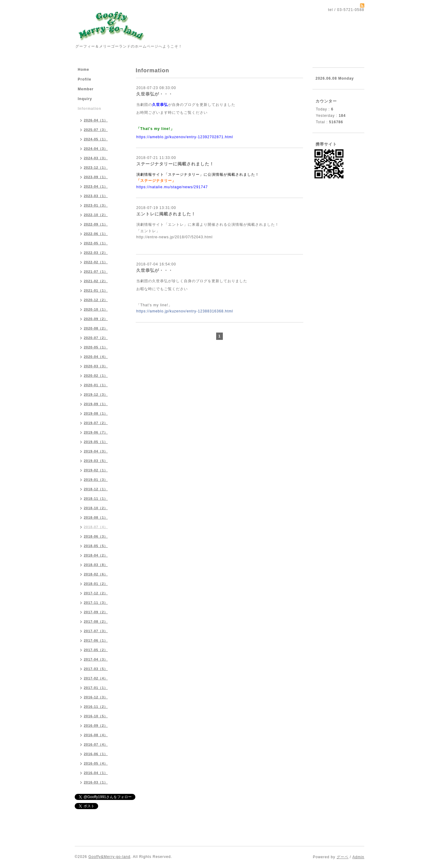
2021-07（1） (96, 272)
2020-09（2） (96, 319)
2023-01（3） (96, 205)
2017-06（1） (96, 640)
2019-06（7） (96, 432)
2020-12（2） (96, 300)
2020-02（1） (96, 376)
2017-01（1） (96, 688)
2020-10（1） (96, 309)
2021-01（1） (96, 290)
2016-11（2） (96, 707)
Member (86, 89)
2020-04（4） (96, 357)
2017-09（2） (96, 612)
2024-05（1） (96, 139)
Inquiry (85, 99)
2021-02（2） (96, 281)
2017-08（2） (96, 621)
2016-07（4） (96, 744)
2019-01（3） (96, 480)
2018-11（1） (96, 499)
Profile (84, 79)
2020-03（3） (96, 366)
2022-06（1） (96, 234)
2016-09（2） (96, 726)
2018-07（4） (96, 527)
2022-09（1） (96, 224)
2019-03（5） (96, 461)
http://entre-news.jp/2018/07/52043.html (174, 237)
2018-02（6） (96, 574)
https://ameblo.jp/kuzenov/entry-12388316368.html (185, 311)
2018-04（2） (96, 555)
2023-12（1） (96, 167)
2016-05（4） (96, 763)
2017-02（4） (96, 678)
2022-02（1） (96, 262)
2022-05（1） (96, 243)
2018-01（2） (96, 584)
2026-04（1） (96, 120)
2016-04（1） (96, 773)
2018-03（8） (96, 565)
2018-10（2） (96, 508)
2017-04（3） (96, 659)
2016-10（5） (96, 716)
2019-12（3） (96, 394)
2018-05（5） (96, 546)
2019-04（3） (96, 451)
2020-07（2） (96, 338)
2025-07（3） (96, 130)
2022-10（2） (96, 215)
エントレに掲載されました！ (166, 214)
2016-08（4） (96, 735)
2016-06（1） (96, 754)
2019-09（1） (96, 404)
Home (83, 70)
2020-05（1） (96, 347)
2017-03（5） (96, 669)
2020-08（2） (96, 328)
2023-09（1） (96, 177)
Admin (358, 857)
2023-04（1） (96, 186)
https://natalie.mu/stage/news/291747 (172, 187)
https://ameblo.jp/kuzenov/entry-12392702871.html (185, 137)
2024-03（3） (96, 158)
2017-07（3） (96, 631)
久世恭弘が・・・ (155, 94)
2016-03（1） (96, 782)
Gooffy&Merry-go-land (109, 857)
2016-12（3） (96, 697)
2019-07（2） (96, 423)
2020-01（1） (96, 385)
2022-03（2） (96, 253)
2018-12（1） (96, 489)
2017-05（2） (96, 650)
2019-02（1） (96, 470)
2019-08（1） (96, 413)
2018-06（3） (96, 536)
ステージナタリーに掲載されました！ (175, 164)
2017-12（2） (96, 593)
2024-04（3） (96, 149)
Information (89, 109)
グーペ (343, 857)
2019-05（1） (96, 442)
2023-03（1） (96, 196)
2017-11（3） (96, 603)
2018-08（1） (96, 517)
